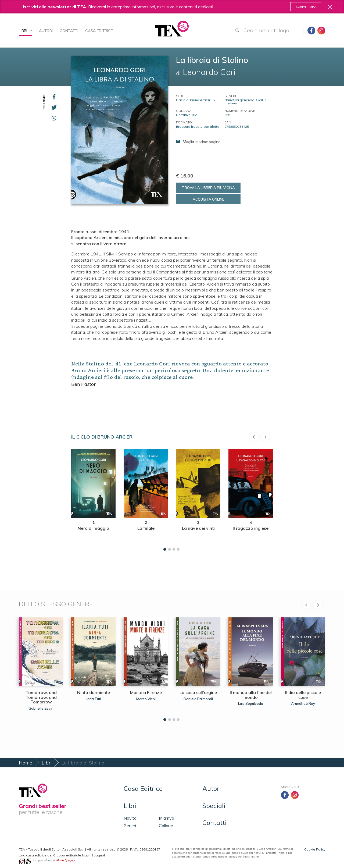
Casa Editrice (99, 31)
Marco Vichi (146, 699)
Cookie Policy (315, 849)
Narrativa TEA (187, 115)
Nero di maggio (93, 528)
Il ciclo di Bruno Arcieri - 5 (195, 100)
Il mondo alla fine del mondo (251, 695)
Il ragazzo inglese (251, 528)
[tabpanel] (93, 499)
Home (26, 763)
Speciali (214, 806)
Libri (25, 31)
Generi (130, 826)
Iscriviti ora (306, 7)
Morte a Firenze (146, 692)
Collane (166, 826)
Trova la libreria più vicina (208, 188)
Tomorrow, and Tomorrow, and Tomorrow (41, 697)
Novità (130, 818)
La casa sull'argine (198, 692)
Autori (46, 31)
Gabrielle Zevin (41, 708)
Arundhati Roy (303, 703)
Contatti (69, 31)
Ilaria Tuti (93, 699)
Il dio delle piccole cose (303, 695)
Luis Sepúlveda (251, 703)
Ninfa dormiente (94, 692)
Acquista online (208, 199)
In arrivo (166, 818)
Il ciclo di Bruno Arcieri (102, 437)
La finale (146, 528)
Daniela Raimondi (198, 699)
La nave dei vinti (198, 528)
